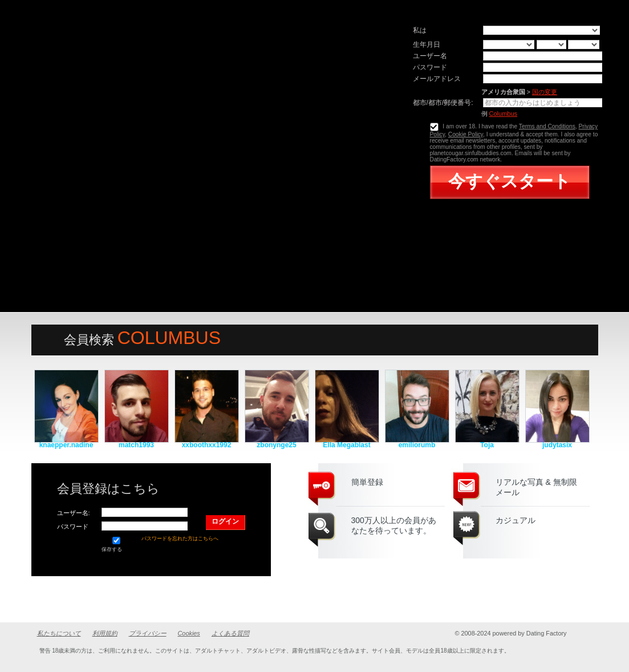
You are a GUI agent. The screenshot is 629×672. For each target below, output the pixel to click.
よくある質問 (230, 633)
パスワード (430, 67)
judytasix (557, 445)
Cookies (189, 633)
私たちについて (59, 633)
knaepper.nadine (66, 445)
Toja (487, 445)
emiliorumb (417, 445)
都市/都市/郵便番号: (443, 103)
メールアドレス (437, 79)
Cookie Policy (466, 134)
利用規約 (105, 633)
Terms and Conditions (547, 126)
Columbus (504, 114)
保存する (116, 545)
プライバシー (148, 633)
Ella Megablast (346, 445)
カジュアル (516, 520)
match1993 (136, 445)
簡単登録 (367, 482)
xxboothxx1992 (207, 445)
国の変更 (545, 92)
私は (420, 30)
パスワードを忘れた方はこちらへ (180, 539)
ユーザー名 (430, 56)
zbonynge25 (276, 445)
